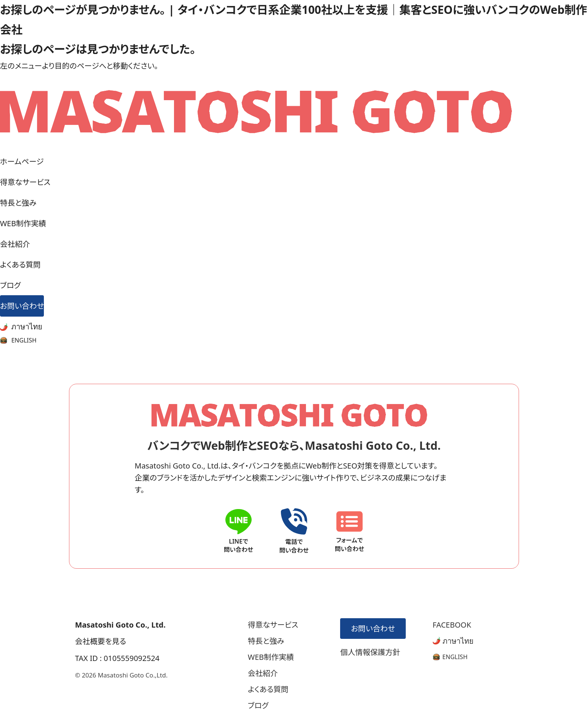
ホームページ (22, 161)
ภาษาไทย (21, 327)
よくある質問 (20, 265)
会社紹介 (15, 244)
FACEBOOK (452, 625)
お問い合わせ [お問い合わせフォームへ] (372, 629)
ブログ (10, 285)
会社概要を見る (100, 641)
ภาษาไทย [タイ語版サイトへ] (453, 641)
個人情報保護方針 (370, 652)
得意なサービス (25, 182)
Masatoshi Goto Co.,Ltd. (133, 675)
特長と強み (18, 203)
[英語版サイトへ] (450, 657)
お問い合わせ (22, 306)
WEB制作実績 (23, 223)
